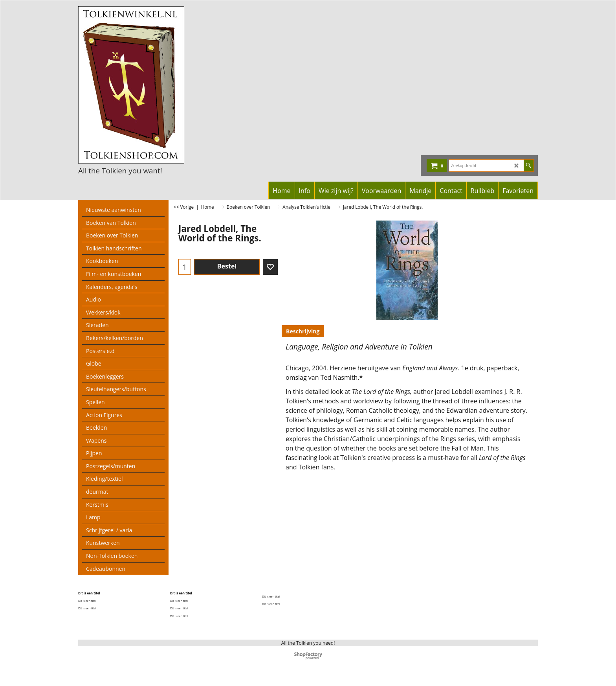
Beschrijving (303, 331)
